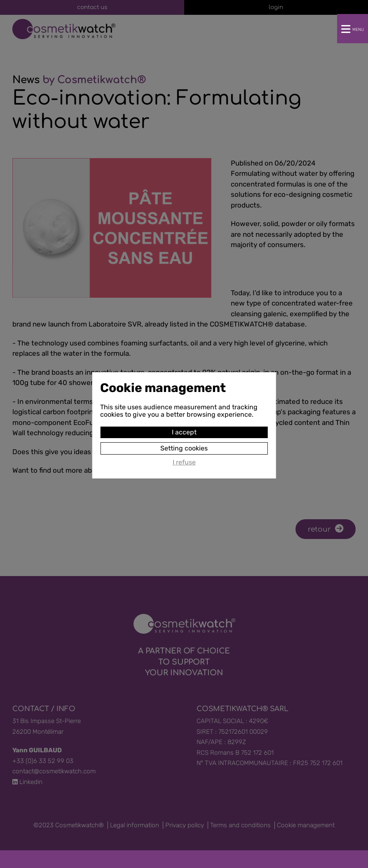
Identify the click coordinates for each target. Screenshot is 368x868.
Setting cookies (184, 440)
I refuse (184, 454)
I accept (184, 424)
